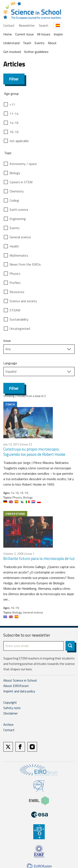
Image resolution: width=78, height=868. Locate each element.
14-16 (14, 123)
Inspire (58, 34)
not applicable (19, 141)
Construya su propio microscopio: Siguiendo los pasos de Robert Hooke (34, 452)
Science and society (23, 301)
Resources (17, 292)
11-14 (14, 114)
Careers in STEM (21, 182)
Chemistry (17, 191)
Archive (8, 724)
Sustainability (19, 319)
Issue (7, 341)
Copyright (10, 702)
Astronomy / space (23, 164)
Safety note (12, 708)
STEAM (15, 310)
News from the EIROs (25, 264)
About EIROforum (16, 686)
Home (8, 34)
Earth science (19, 210)
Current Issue (24, 34)
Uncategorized (20, 328)
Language (10, 363)
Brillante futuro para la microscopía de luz (39, 558)
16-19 (14, 132)
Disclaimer (11, 713)
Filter (14, 79)
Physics (15, 274)
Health (14, 246)
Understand (11, 43)
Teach (27, 43)
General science (20, 237)
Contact (9, 25)
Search (44, 25)
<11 (12, 104)
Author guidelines (36, 52)
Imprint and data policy (19, 691)
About (52, 43)
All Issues (44, 34)
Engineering (18, 219)
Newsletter (27, 25)
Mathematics (19, 255)
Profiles (15, 283)
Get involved (12, 52)
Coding (14, 200)
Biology (15, 173)
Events (40, 43)
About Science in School (20, 680)
